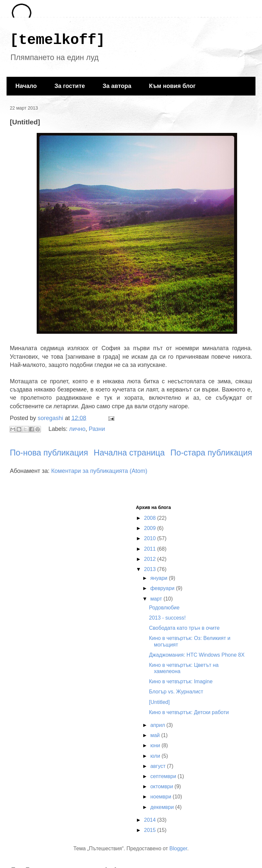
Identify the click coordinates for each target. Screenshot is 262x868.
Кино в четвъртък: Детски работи (189, 712)
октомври (162, 786)
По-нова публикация (49, 453)
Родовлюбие (164, 608)
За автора (117, 86)
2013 (151, 569)
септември (164, 776)
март (157, 599)
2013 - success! (167, 618)
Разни (97, 429)
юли (156, 756)
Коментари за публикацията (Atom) (99, 471)
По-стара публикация (211, 453)
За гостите (70, 86)
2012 (151, 559)
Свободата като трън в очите (184, 628)
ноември (161, 797)
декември (163, 807)
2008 (151, 518)
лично (77, 429)
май (156, 735)
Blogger (178, 848)
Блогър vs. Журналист (176, 692)
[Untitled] (159, 702)
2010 (151, 538)
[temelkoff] (57, 40)
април (158, 725)
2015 (151, 830)
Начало (26, 86)
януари (160, 578)
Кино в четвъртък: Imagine (181, 681)
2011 (151, 549)
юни (156, 745)
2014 (151, 820)
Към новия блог (172, 86)
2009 (151, 528)
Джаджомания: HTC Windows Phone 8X (197, 655)
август (159, 766)
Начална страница (129, 453)
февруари (163, 588)
